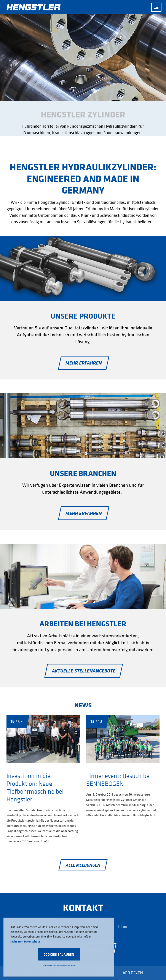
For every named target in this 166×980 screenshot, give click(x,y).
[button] (59, 954)
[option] (83, 81)
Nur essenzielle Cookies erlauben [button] (59, 966)
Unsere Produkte (83, 316)
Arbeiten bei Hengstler (83, 624)
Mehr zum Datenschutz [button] (25, 941)
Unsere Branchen (83, 473)
